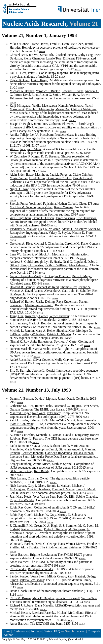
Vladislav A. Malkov (23, 229)
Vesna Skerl (38, 576)
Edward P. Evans (72, 91)
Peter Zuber (45, 207)
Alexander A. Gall (56, 291)
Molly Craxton (64, 360)
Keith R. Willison (56, 265)
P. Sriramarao (18, 323)
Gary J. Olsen (36, 486)
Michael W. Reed (48, 287)
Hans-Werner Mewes (72, 544)
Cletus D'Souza (89, 204)
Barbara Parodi (59, 446)
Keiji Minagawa (20, 106)
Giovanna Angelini (71, 449)
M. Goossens (77, 529)
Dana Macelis (44, 605)
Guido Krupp (40, 80)
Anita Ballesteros (41, 341)
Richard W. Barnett (22, 302)
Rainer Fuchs (44, 406)
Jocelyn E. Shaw (31, 149)
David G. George (46, 544)
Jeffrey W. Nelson (34, 334)
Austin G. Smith (50, 95)
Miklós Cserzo (57, 576)
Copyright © (8, 639)
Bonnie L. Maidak (59, 486)
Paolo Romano (19, 446)
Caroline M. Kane (76, 243)
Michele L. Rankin (22, 331)
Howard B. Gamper (22, 287)
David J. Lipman (45, 399)
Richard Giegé (84, 124)
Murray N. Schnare (70, 515)
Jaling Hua (17, 316)
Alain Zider (17, 175)
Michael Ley (56, 639)
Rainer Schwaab (32, 529)
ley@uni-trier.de (73, 639)
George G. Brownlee (37, 533)
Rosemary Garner (37, 316)
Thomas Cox (68, 287)
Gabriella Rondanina (58, 453)
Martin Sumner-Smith (39, 305)
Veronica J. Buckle (48, 91)
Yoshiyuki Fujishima (43, 204)
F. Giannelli (17, 526)
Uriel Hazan (37, 178)
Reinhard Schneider (41, 569)
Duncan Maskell (20, 349)
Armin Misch (42, 464)
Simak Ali (46, 55)
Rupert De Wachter (22, 500)
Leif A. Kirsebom (41, 135)
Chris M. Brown (20, 598)
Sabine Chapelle (87, 497)
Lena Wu (15, 254)
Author (8, 635)
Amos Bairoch (19, 555)
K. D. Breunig (50, 156)
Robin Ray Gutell (21, 507)
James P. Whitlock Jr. (37, 254)
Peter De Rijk (66, 497)
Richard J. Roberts (22, 605)
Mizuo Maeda (19, 113)
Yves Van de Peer (44, 497)
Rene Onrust (40, 44)
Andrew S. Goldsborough (26, 262)
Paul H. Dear (18, 73)
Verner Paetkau (59, 316)
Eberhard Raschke (44, 613)
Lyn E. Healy (53, 262)
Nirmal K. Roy (19, 341)
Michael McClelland (70, 613)
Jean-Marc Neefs (21, 497)
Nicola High (60, 349)
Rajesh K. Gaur (20, 80)
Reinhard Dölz (39, 420)
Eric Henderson (87, 218)
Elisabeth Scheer (65, 55)
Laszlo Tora (54, 58)
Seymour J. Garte (65, 341)
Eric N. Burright (20, 370)
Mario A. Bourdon (40, 323)
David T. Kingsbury (76, 435)
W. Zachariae (18, 156)
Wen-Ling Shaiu (20, 218)
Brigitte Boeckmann (43, 555)
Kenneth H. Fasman (49, 435)
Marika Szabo (41, 349)
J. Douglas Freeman (57, 276)
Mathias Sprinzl (62, 464)
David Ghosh (18, 591)
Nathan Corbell (67, 204)
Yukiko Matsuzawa (44, 106)
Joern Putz (41, 124)
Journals (36, 631)
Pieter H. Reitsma (55, 529)
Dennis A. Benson (21, 399)
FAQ (57, 631)
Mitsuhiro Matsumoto (40, 109)
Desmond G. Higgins (67, 406)
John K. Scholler (80, 291)
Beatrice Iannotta (33, 453)
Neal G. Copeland (74, 262)
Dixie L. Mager (82, 276)
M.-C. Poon (86, 526)
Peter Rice (53, 413)
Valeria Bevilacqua (32, 580)
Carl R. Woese (19, 493)
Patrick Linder (19, 420)
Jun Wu (34, 55)
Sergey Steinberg (21, 464)
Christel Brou (18, 55)
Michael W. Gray (45, 515)
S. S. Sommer (68, 526)
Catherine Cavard (21, 182)
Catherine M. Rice (22, 406)
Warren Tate (89, 598)
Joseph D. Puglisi (21, 124)
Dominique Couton (59, 178)
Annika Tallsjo (19, 135)
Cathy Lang (85, 55)
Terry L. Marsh (86, 489)
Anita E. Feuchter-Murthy (26, 276)
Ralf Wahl (39, 413)
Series (48, 631)
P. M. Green (34, 526)
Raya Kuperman (67, 302)
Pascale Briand (82, 178)
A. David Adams (32, 291)
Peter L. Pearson (32, 438)
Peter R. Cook (37, 73)
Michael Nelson (20, 613)
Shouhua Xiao (65, 331)
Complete (94, 631)
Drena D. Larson (43, 218)
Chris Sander (18, 569)
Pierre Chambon (34, 58)
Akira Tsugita (29, 547)
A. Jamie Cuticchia (22, 435)
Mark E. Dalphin (43, 598)
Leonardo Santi (20, 457)
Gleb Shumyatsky (21, 471)
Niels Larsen (18, 478)
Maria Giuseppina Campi (41, 449)
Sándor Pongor (19, 576)
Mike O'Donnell (20, 44)
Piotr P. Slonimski (21, 424)
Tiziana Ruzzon (83, 453)
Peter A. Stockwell (68, 598)
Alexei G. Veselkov (74, 229)
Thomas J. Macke (63, 489)
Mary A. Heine (45, 331)
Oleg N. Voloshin (49, 229)
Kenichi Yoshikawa (71, 106)
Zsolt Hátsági (76, 576)
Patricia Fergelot (60, 175)
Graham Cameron (21, 409)
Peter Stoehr (90, 406)
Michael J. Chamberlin (48, 243)
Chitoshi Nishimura (84, 109)
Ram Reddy (42, 471)
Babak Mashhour (37, 175)
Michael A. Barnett (22, 91)
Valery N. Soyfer (59, 233)
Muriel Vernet (19, 178)
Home (6, 631)
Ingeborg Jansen (37, 233)
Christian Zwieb (38, 478)
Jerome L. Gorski (43, 370)
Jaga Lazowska (87, 420)
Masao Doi (62, 109)
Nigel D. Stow (19, 189)
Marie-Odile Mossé (63, 420)
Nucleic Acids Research (34, 24)
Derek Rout (30, 95)
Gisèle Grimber (82, 175)
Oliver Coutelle (43, 360)
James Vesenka (65, 218)
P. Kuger (34, 156)
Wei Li (14, 149)
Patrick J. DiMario (59, 334)
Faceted (80, 631)
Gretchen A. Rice (21, 243)
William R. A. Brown (76, 95)
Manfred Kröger (20, 413)
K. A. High (50, 526)
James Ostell (66, 399)
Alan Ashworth (78, 265)
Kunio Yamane (64, 207)
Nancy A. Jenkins (32, 265)
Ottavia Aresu (39, 446)
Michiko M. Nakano (23, 207)
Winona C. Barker (21, 544)
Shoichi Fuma (19, 204)
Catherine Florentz (61, 124)
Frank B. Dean (59, 44)
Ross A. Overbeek (38, 489)
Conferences (21, 631)
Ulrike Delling (45, 302)
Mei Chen (77, 44)
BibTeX (42, 52)
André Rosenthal (21, 360)
